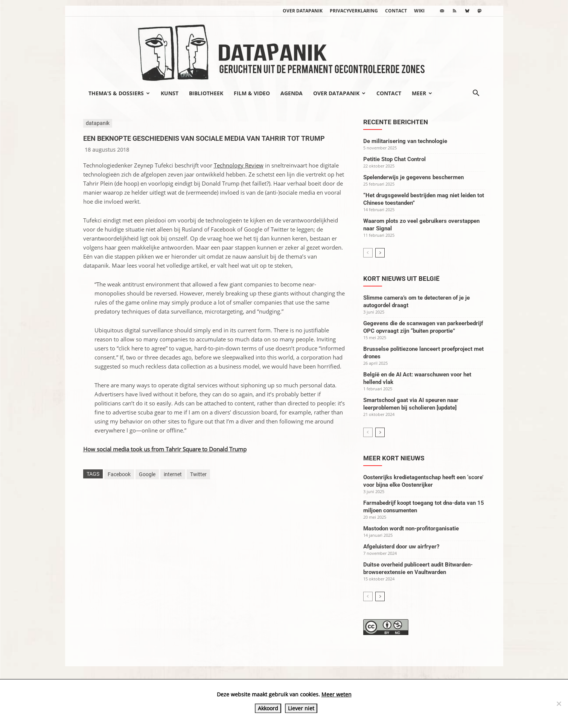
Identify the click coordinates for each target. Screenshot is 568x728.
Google (147, 474)
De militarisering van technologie (405, 141)
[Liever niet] (559, 704)
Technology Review (239, 165)
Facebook (119, 474)
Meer (422, 93)
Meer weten (337, 694)
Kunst (170, 93)
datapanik (98, 123)
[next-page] (380, 253)
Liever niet (301, 708)
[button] (476, 94)
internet (173, 474)
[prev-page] (368, 253)
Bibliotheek (206, 93)
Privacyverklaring (354, 11)
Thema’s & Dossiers (119, 93)
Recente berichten (396, 122)
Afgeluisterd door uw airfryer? (401, 547)
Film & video (252, 93)
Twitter (198, 474)
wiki (419, 11)
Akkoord (268, 708)
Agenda (292, 93)
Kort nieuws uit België (401, 279)
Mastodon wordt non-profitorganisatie (411, 528)
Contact (396, 11)
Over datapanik (303, 11)
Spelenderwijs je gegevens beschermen (413, 177)
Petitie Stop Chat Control (394, 159)
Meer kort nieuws (394, 458)
